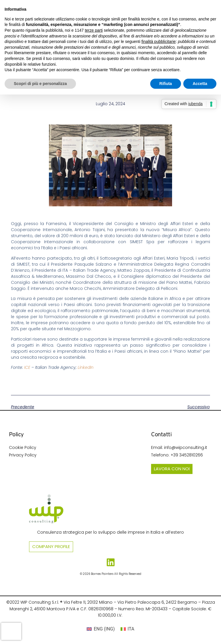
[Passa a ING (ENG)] (101, 629)
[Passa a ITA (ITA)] (127, 629)
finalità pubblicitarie (158, 41)
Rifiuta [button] (166, 84)
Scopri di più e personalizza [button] (40, 84)
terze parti (94, 30)
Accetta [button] (200, 84)
